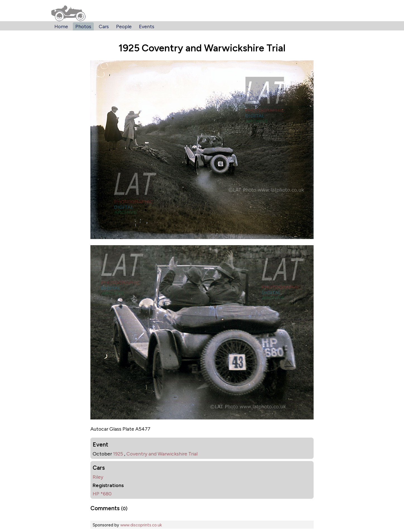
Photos (83, 26)
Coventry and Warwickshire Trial (162, 454)
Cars (104, 26)
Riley (98, 477)
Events (147, 26)
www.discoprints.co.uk (141, 525)
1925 (118, 454)
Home (61, 26)
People (124, 26)
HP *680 (102, 494)
